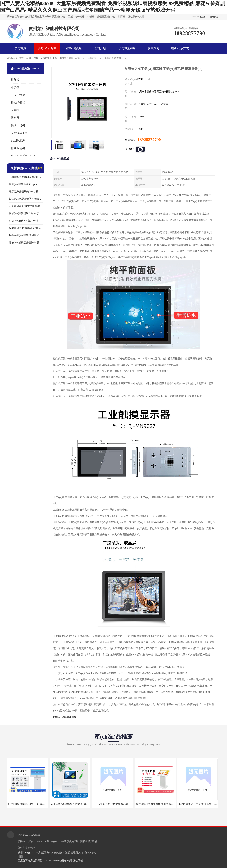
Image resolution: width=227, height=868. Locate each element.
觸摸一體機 (18, 125)
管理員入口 (77, 853)
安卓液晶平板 (19, 133)
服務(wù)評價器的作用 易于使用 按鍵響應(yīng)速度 (26, 213)
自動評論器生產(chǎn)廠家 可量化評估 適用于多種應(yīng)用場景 (26, 177)
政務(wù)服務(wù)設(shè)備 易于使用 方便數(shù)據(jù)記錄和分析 (26, 221)
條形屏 (15, 118)
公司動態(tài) (127, 48)
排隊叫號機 (18, 148)
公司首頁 (20, 48)
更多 (40, 168)
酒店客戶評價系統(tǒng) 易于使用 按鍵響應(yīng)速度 (26, 192)
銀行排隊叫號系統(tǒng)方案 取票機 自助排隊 (33, 804)
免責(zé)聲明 (63, 853)
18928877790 (149, 140)
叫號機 (15, 110)
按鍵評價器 (18, 102)
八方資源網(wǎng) (46, 853)
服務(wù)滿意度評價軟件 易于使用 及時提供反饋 (26, 243)
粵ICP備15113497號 (56, 841)
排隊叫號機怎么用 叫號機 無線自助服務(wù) (202, 804)
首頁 (29, 58)
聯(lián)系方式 (180, 48)
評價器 (15, 87)
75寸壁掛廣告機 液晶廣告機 (113, 804)
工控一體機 (59, 58)
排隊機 (15, 80)
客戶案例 (153, 48)
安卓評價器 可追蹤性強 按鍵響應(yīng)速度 (26, 206)
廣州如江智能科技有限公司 (81, 841)
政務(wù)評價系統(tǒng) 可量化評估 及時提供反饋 (26, 184)
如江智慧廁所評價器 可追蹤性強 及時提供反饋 (26, 199)
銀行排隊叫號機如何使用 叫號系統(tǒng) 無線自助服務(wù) (168, 804)
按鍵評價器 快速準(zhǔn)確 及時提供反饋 (26, 228)
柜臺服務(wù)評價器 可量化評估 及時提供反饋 (26, 235)
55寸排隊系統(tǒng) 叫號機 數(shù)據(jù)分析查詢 (77, 804)
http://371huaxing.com (64, 717)
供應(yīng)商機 (47, 48)
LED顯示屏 (18, 141)
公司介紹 (100, 48)
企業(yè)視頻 (74, 48)
